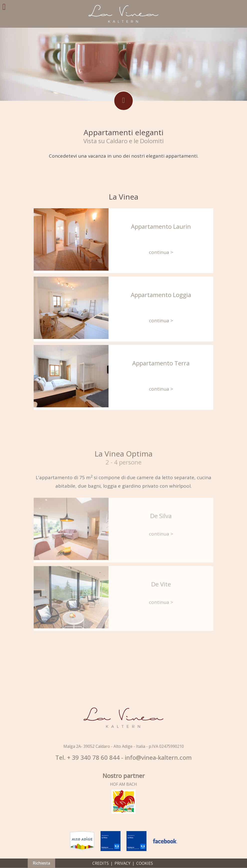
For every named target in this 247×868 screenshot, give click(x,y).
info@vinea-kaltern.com (158, 758)
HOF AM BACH (123, 784)
